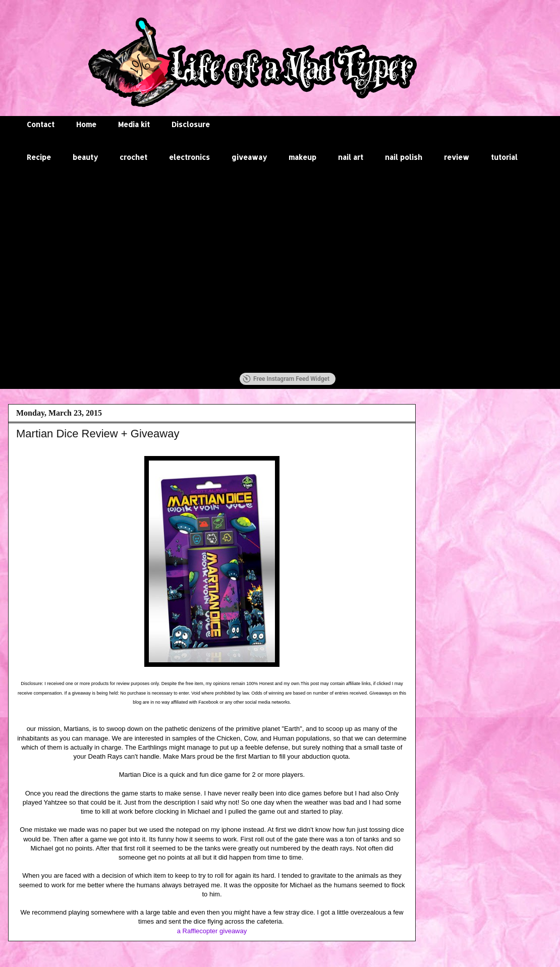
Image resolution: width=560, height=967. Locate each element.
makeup (302, 157)
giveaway (249, 157)
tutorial (504, 157)
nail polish (404, 157)
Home (86, 124)
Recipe (39, 157)
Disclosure (191, 124)
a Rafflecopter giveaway (212, 931)
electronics (189, 157)
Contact (41, 124)
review (457, 157)
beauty (85, 157)
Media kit (134, 124)
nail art (351, 157)
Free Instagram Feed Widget (286, 379)
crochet (133, 157)
